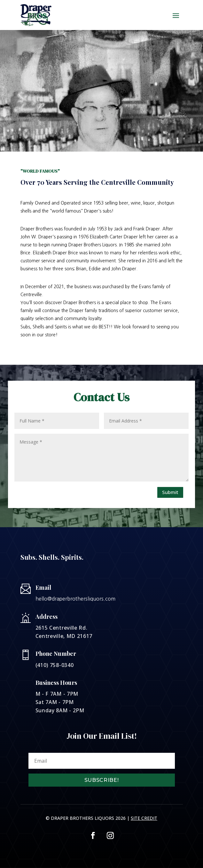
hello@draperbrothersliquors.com (75, 599)
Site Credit (144, 818)
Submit (170, 492)
